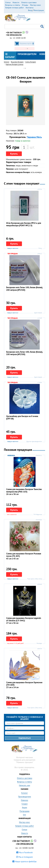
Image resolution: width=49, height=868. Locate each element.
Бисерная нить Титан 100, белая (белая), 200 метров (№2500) (24, 289)
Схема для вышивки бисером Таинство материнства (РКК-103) (24, 490)
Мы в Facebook (25, 852)
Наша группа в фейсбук (25, 861)
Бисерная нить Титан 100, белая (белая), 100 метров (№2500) (24, 353)
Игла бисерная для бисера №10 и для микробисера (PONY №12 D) (24, 224)
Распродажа (24, 811)
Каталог (10, 56)
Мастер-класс (35, 5)
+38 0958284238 (14, 35)
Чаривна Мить (34, 137)
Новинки (24, 800)
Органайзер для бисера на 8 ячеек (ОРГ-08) (22, 417)
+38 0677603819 (17, 33)
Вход (30, 10)
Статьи (8, 2)
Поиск (42, 27)
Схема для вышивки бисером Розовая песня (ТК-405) (24, 555)
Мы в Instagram (24, 857)
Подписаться (25, 738)
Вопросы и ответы (13, 5)
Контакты (30, 8)
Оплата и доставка (29, 2)
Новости (16, 2)
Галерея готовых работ (15, 8)
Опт (24, 815)
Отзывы (25, 5)
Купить (14, 154)
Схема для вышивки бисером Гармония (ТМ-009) (24, 684)
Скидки (25, 804)
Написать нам (24, 785)
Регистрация (39, 10)
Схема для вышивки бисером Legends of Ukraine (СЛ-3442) (24, 619)
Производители (27, 54)
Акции (24, 807)
